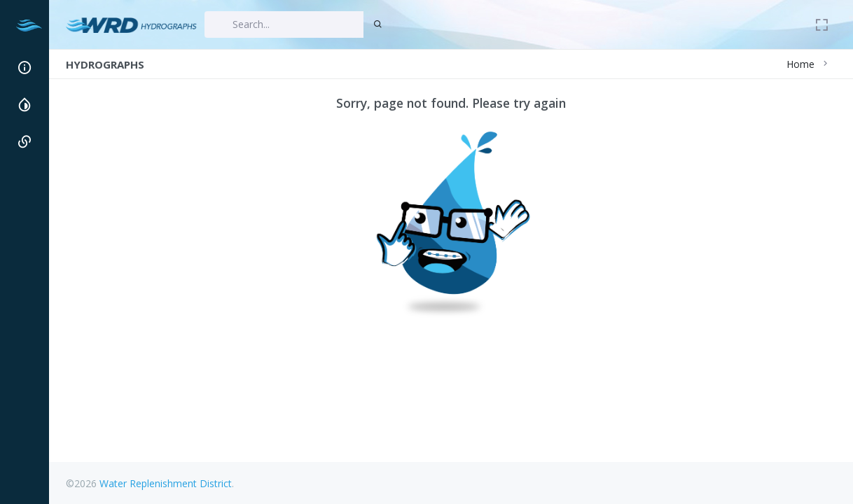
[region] (24, 268)
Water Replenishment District (166, 483)
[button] (24, 68)
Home (800, 64)
